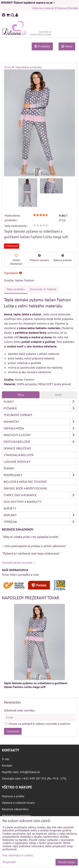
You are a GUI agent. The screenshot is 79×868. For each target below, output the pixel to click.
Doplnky (40, 515)
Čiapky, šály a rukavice (40, 495)
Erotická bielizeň (40, 442)
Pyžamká (40, 408)
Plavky (40, 402)
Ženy (21, 395)
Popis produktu (16, 289)
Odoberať (13, 731)
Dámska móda (40, 428)
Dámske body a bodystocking (25, 488)
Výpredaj (40, 522)
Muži (58, 395)
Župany (9, 468)
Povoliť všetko (67, 862)
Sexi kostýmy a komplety (23, 502)
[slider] (41, 215)
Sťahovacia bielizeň (19, 455)
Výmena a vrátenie (43, 8)
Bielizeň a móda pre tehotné (25, 482)
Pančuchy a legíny (40, 435)
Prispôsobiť (9, 862)
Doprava (62, 8)
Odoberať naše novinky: (19, 710)
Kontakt (73, 8)
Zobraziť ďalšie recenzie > (18, 563)
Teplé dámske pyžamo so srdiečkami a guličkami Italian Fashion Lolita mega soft (36, 685)
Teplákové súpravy (18, 415)
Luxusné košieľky (17, 462)
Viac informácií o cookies (18, 855)
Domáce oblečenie (17, 448)
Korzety (10, 508)
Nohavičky (40, 422)
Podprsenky (40, 475)
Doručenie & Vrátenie (43, 289)
